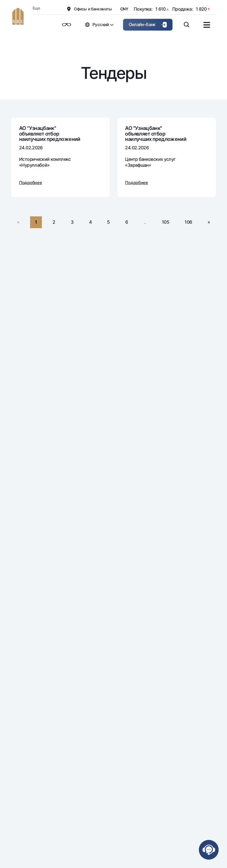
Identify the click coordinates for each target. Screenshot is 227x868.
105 (165, 222)
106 (188, 222)
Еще (36, 8)
